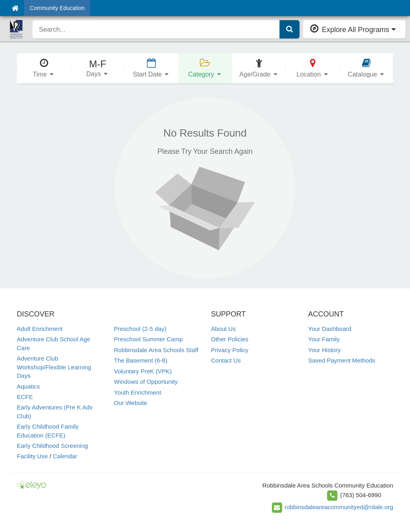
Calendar (65, 456)
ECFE (25, 397)
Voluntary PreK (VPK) (143, 371)
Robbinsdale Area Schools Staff (156, 350)
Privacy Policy (230, 350)
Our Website (131, 403)
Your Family (324, 339)
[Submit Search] (289, 29)
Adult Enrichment (40, 329)
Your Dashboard (330, 329)
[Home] (15, 8)
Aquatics (28, 386)
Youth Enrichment (138, 392)
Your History (325, 350)
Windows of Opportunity (146, 382)
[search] (156, 29)
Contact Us (226, 360)
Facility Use (32, 456)
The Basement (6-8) (141, 360)
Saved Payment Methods (342, 360)
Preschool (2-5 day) (140, 329)
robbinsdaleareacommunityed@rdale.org (339, 507)
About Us (223, 329)
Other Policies (230, 339)
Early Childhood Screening (52, 446)
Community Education (57, 8)
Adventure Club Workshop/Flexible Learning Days (54, 367)
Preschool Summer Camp (149, 339)
